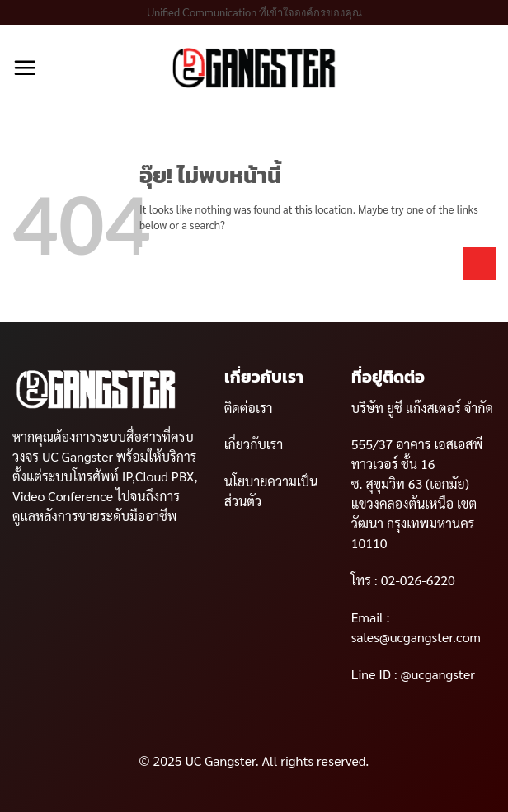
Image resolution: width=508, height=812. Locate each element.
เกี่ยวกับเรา (254, 444)
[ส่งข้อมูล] (479, 264)
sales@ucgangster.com (416, 637)
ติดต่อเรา (249, 408)
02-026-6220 (416, 580)
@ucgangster (436, 674)
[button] (25, 68)
